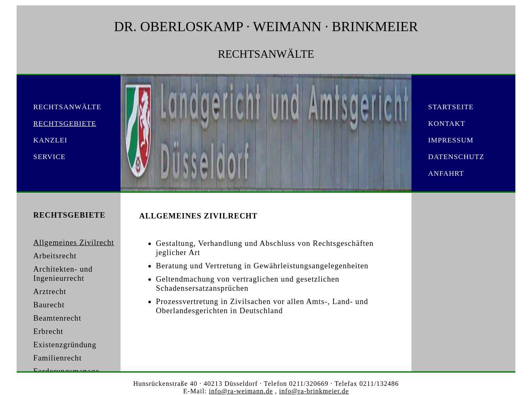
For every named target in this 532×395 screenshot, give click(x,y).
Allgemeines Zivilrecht (74, 242)
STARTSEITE (451, 107)
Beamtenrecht (57, 318)
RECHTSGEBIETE (65, 124)
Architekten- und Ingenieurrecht (63, 274)
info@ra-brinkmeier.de (314, 391)
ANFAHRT (446, 173)
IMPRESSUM (451, 140)
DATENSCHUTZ (456, 157)
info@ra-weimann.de (241, 391)
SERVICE (49, 157)
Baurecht (49, 305)
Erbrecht (48, 331)
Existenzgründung (65, 345)
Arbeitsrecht (55, 256)
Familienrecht (58, 358)
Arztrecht (50, 291)
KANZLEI (50, 140)
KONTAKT (447, 124)
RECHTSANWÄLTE (67, 107)
